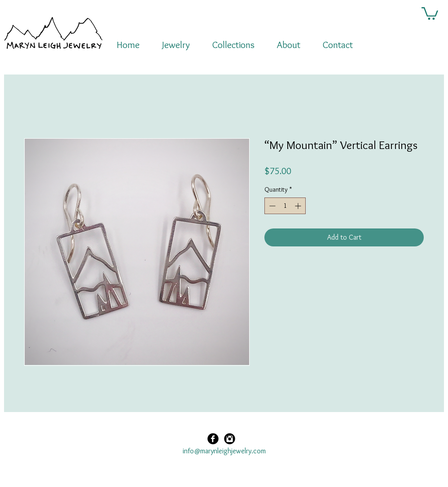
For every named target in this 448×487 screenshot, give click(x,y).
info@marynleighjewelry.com (224, 451)
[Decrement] (271, 206)
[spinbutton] (285, 206)
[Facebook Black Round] (213, 439)
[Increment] (299, 206)
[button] (430, 13)
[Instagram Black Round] (230, 439)
